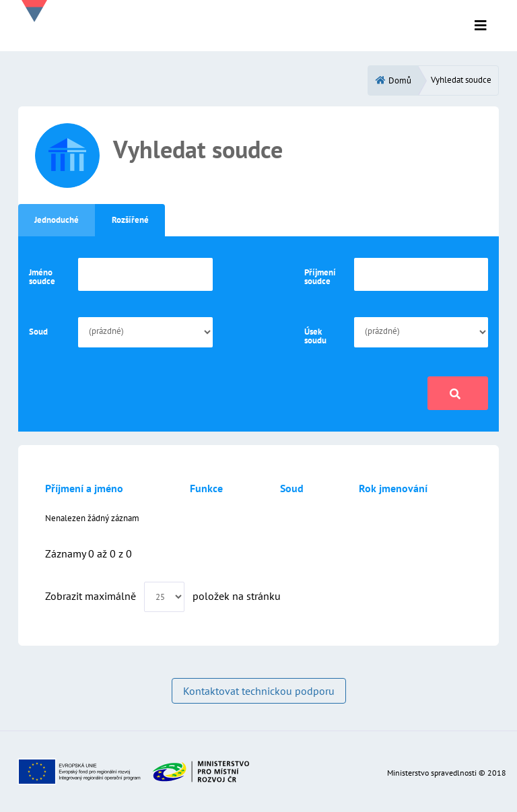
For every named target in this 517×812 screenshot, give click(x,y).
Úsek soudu (315, 336)
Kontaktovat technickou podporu (259, 691)
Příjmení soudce (320, 277)
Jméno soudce (42, 277)
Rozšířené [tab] (130, 220)
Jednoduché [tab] (57, 220)
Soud (38, 332)
